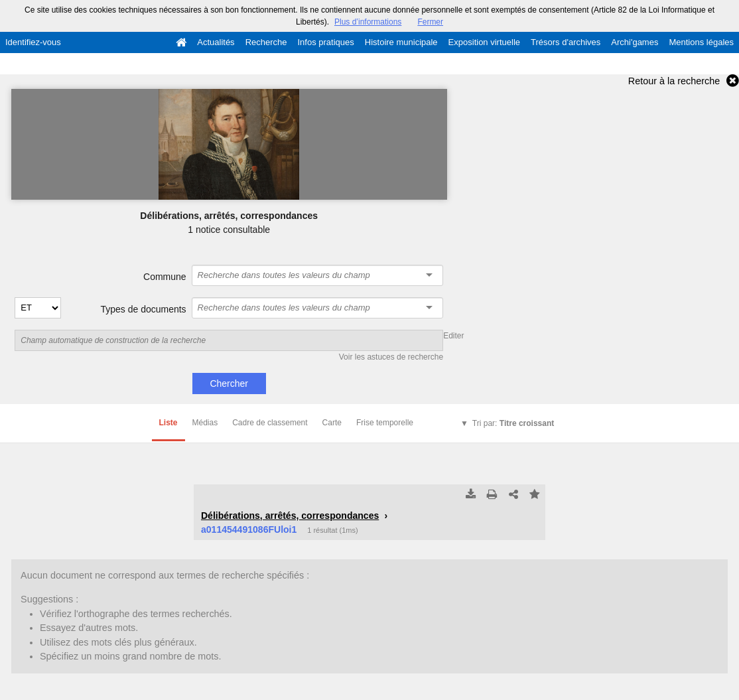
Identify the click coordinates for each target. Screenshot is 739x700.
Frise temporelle (385, 423)
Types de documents (143, 309)
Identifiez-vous (33, 42)
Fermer (430, 22)
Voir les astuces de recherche (391, 357)
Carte (332, 423)
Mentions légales (701, 42)
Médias (205, 423)
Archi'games (635, 42)
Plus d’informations (368, 22)
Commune (165, 277)
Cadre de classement (270, 423)
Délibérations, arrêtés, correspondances (290, 516)
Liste (168, 423)
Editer (453, 336)
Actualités (216, 42)
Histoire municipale (401, 42)
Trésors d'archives (566, 42)
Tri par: (513, 423)
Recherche (266, 42)
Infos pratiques (326, 42)
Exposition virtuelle (484, 42)
